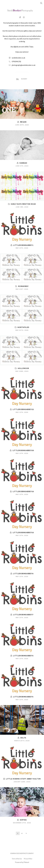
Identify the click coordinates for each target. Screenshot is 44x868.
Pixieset (26, 862)
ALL (18, 79)
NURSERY (24, 79)
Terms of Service (17, 859)
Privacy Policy (28, 859)
